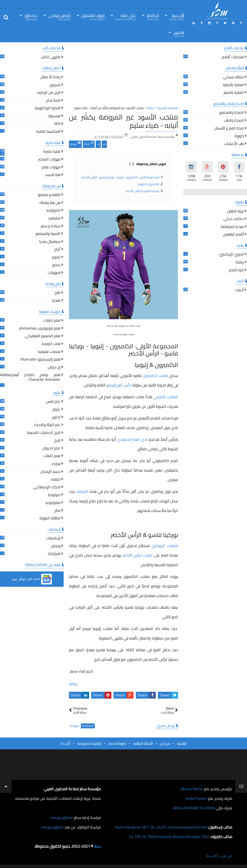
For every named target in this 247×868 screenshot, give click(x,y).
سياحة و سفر (51, 227)
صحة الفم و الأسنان (229, 129)
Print (89, 144)
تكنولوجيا (53, 211)
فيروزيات (54, 273)
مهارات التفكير (49, 160)
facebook (88, 726)
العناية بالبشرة (233, 85)
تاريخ (57, 441)
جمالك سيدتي (233, 77)
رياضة (73, 684)
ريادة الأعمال (51, 77)
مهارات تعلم (51, 168)
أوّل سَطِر (177, 17)
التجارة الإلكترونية (48, 109)
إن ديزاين (54, 368)
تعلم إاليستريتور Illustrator (40, 360)
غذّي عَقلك (126, 17)
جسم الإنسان (50, 472)
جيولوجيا (54, 495)
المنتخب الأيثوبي (166, 397)
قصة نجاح (53, 101)
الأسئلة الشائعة (143, 743)
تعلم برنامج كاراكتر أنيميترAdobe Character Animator (30, 378)
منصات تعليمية (49, 352)
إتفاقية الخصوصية (89, 743)
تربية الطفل (235, 212)
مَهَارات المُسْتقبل (93, 17)
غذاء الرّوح (31, 17)
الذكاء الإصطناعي (47, 488)
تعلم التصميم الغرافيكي (43, 336)
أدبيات (239, 291)
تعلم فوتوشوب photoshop (40, 329)
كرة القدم (236, 271)
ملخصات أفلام (233, 58)
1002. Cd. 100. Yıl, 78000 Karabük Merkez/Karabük (169, 837)
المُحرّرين (179, 34)
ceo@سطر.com (61, 818)
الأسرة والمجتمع (48, 234)
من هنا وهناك (50, 203)
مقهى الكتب (51, 58)
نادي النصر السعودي (133, 439)
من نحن (165, 743)
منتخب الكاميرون (156, 376)
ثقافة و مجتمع (49, 195)
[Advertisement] (123, 75)
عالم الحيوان (51, 449)
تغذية (56, 301)
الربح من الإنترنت (48, 93)
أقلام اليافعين (233, 235)
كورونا (239, 136)
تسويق (55, 85)
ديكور (56, 265)
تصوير (56, 258)
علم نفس (53, 402)
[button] (32, 579)
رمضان (56, 546)
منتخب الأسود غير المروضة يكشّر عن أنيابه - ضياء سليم (123, 121)
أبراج (57, 250)
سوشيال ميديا (50, 242)
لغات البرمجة (51, 344)
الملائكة (54, 554)
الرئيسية (182, 743)
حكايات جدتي (234, 219)
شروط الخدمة (117, 743)
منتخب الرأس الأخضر (137, 555)
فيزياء (56, 464)
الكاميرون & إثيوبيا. (148, 184)
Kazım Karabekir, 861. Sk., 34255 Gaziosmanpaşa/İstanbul (160, 827)
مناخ (57, 511)
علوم (57, 410)
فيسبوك (54, 116)
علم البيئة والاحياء (47, 425)
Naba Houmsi (196, 798)
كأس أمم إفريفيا (119, 385)
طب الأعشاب (234, 144)
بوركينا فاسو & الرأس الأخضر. (142, 191)
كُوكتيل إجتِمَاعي (59, 17)
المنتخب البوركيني (164, 546)
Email (75, 144)
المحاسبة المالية (48, 132)
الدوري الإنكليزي (231, 255)
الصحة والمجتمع (232, 113)
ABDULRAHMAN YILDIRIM (192, 808)
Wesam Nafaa (191, 789)
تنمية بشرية (52, 152)
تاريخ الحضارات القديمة (44, 433)
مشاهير (55, 219)
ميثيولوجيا (53, 503)
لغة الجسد (53, 175)
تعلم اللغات (52, 321)
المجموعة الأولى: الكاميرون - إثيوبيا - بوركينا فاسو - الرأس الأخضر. (120, 177)
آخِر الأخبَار (153, 17)
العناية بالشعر (234, 93)
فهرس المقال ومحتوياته (148, 164)
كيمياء (55, 480)
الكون (56, 418)
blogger (75, 726)
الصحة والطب (234, 121)
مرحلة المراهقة (232, 227)
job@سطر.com (52, 827)
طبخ (58, 293)
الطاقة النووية (50, 519)
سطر (97, 846)
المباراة (84, 491)
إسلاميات (53, 539)
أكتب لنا (66, 743)
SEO (57, 124)
